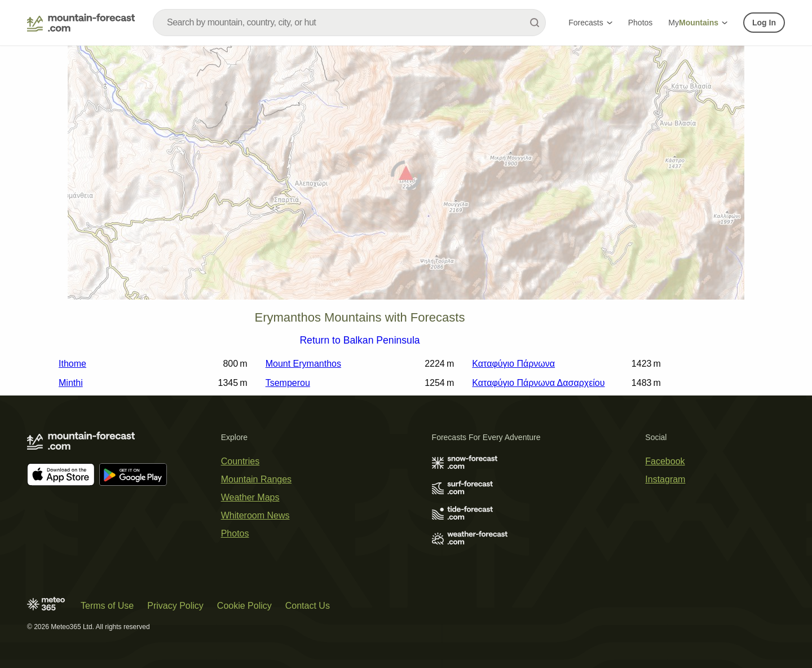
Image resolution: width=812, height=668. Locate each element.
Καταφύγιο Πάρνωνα (513, 364)
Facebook (665, 461)
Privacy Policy (175, 606)
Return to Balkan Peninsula (359, 341)
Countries (240, 461)
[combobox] (349, 23)
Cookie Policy (244, 606)
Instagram (665, 479)
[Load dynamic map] (406, 177)
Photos (641, 23)
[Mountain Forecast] (81, 23)
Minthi (71, 383)
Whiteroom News (255, 515)
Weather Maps (250, 497)
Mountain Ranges (256, 479)
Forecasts (590, 23)
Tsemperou (288, 383)
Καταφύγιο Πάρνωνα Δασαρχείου (538, 383)
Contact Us (308, 606)
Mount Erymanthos (303, 364)
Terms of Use (107, 606)
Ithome (72, 364)
